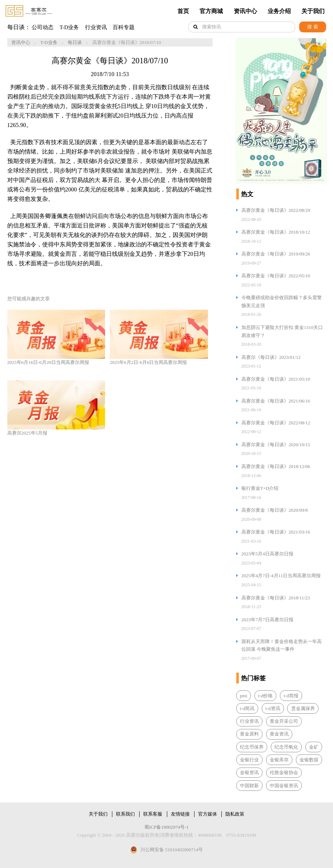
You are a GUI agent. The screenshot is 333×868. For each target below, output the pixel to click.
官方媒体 (208, 814)
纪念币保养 (252, 747)
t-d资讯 (273, 708)
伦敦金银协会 (284, 772)
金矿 (314, 747)
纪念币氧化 (286, 747)
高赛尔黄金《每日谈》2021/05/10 (276, 379)
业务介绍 (279, 11)
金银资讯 (249, 772)
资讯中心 (245, 11)
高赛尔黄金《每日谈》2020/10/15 (276, 445)
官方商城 (211, 11)
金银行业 (249, 760)
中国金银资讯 (284, 786)
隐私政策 (235, 814)
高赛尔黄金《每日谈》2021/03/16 (276, 532)
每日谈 (75, 42)
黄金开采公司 (284, 721)
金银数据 (309, 760)
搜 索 (312, 27)
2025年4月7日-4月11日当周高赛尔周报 (281, 576)
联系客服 (153, 814)
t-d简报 (291, 696)
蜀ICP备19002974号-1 (166, 827)
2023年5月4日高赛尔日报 (267, 554)
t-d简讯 (247, 708)
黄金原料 (249, 734)
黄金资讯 (279, 734)
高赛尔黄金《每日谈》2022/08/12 (276, 423)
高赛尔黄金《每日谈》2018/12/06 (276, 466)
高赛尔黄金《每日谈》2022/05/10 (276, 276)
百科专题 (124, 27)
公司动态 (43, 27)
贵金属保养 (303, 708)
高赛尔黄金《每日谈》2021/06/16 (276, 401)
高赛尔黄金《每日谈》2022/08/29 (276, 210)
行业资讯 (96, 27)
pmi (244, 696)
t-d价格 (265, 696)
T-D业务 (69, 27)
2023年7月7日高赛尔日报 (267, 620)
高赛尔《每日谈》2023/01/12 (271, 357)
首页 (183, 11)
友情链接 (180, 814)
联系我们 (125, 814)
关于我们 (313, 11)
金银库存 (279, 760)
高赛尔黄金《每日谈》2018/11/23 (276, 598)
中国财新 (249, 786)
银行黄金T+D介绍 (260, 488)
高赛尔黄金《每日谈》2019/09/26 (276, 254)
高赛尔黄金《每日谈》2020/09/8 (275, 510)
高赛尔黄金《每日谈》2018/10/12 (276, 232)
